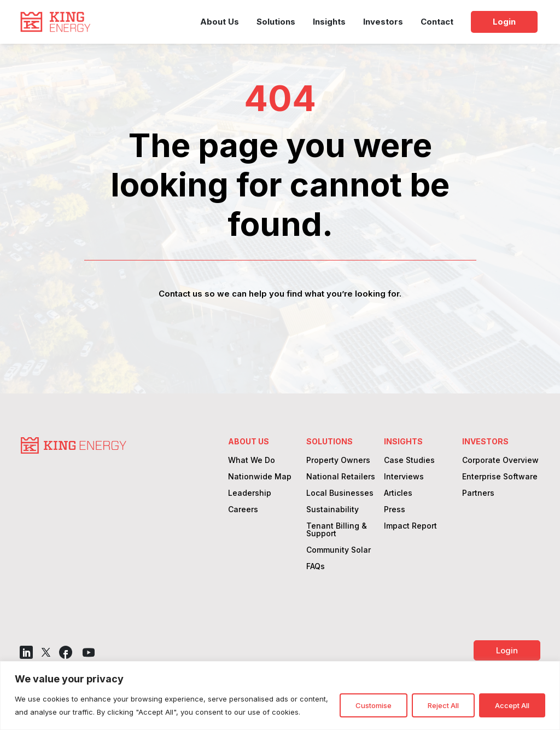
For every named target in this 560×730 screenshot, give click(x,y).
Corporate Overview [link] (500, 460)
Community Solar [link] (339, 550)
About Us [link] (220, 22)
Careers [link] (243, 510)
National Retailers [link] (341, 477)
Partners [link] (478, 493)
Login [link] (504, 22)
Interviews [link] (404, 477)
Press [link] (395, 510)
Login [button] (507, 650)
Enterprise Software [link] (500, 477)
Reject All (443, 705)
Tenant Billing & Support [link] (337, 530)
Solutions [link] (276, 22)
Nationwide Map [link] (260, 477)
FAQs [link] (316, 567)
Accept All (512, 705)
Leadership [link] (250, 493)
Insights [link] (329, 22)
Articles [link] (398, 493)
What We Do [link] (252, 460)
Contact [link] (437, 22)
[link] (55, 22)
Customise (374, 705)
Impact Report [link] (410, 526)
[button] (26, 652)
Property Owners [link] (338, 460)
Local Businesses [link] (340, 493)
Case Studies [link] (409, 460)
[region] (280, 696)
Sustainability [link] (332, 510)
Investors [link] (383, 22)
